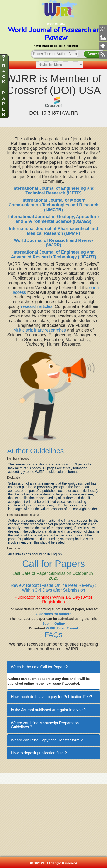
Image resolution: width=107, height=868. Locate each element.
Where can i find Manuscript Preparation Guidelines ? (45, 725)
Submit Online (54, 623)
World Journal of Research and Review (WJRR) (54, 243)
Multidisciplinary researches (40, 330)
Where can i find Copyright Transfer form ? (47, 740)
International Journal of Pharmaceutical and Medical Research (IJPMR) (53, 231)
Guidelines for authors (53, 614)
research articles (37, 306)
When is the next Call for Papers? (39, 667)
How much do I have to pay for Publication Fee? (51, 697)
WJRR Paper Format (62, 628)
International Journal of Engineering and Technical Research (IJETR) (53, 191)
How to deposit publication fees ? (39, 753)
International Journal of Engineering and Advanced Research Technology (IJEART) (53, 255)
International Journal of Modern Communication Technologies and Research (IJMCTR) (54, 205)
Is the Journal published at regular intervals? (48, 710)
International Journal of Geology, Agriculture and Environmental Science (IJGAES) (53, 219)
